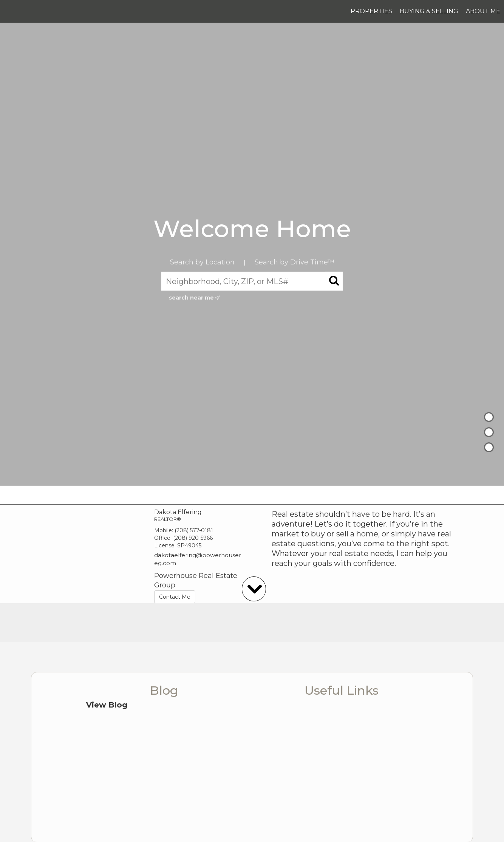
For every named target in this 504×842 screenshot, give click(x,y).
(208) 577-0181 (194, 530)
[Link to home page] (10, 11)
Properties (371, 11)
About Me (483, 11)
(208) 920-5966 (193, 538)
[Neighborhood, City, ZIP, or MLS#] (252, 281)
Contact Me (175, 597)
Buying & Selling (429, 11)
